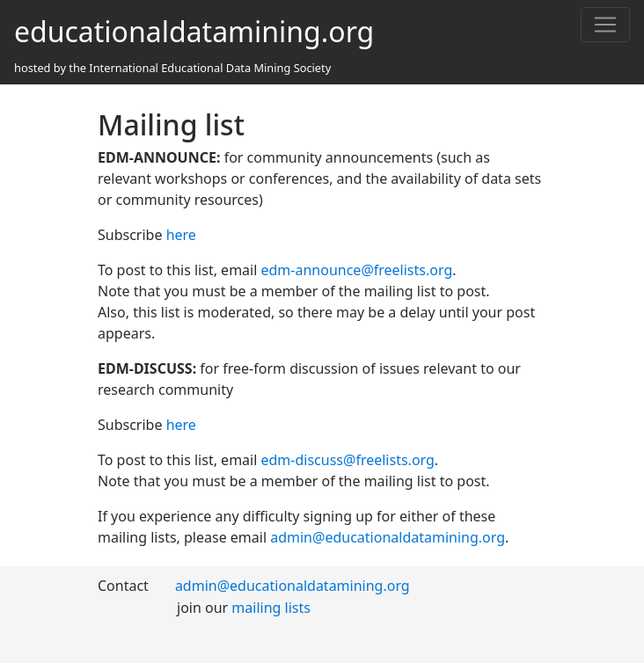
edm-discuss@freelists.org (348, 460)
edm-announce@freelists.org (357, 270)
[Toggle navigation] (605, 25)
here (181, 235)
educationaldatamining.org (194, 31)
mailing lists (271, 608)
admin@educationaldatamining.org (388, 537)
